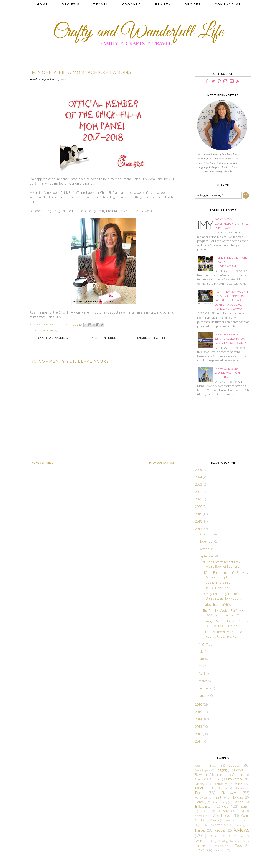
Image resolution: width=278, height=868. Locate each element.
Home (43, 4)
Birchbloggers (203, 770)
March (204, 681)
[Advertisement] (217, 428)
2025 (199, 470)
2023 (199, 484)
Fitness (240, 788)
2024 (199, 477)
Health (218, 797)
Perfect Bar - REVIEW (217, 604)
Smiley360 (202, 841)
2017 (199, 529)
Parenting (240, 825)
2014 (199, 719)
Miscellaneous (222, 816)
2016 (199, 704)
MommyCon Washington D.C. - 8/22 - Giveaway (232, 224)
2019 (199, 514)
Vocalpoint (220, 850)
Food (62, 331)
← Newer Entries (41, 463)
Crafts (199, 779)
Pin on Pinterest (103, 338)
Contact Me (228, 4)
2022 (199, 492)
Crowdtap (234, 779)
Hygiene (238, 802)
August (204, 644)
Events (238, 784)
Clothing (238, 775)
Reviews (71, 4)
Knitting (205, 811)
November (207, 542)
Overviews (222, 825)
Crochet (132, 4)
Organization (202, 825)
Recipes (193, 4)
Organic (242, 820)
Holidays (238, 797)
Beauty (163, 4)
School (215, 836)
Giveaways (229, 793)
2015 (199, 712)
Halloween (202, 798)
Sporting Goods (227, 841)
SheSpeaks (236, 836)
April (202, 673)
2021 (199, 499)
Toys (239, 846)
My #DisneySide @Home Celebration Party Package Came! (230, 339)
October (205, 549)
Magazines (201, 816)
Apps (198, 766)
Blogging (49, 331)
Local (241, 811)
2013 (199, 727)
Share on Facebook (54, 338)
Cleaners (221, 775)
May (202, 666)
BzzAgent (201, 775)
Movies (214, 820)
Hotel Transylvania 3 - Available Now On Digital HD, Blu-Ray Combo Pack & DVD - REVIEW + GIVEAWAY (231, 300)
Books (239, 770)
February (205, 688)
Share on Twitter (152, 338)
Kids (225, 806)
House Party (219, 802)
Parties (200, 830)
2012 (199, 734)
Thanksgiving (221, 846)
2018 (199, 521)
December (207, 534)
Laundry (223, 811)
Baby (213, 765)
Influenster (204, 806)
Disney (200, 784)
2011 (199, 741)
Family (200, 788)
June (202, 659)
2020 (199, 507)
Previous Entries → (163, 463)
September (207, 556)
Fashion (224, 788)
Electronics (220, 784)
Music (229, 820)
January (204, 696)
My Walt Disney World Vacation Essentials (227, 373)
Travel (101, 4)
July (201, 651)
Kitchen (244, 807)
